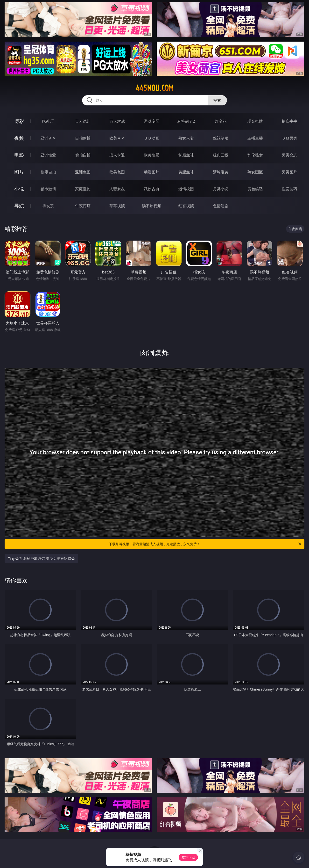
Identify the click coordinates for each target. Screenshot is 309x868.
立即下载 (188, 857)
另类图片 (289, 172)
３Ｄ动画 (152, 138)
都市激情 (48, 189)
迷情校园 (186, 189)
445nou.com (154, 88)
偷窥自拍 (48, 172)
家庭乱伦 (83, 189)
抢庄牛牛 (289, 121)
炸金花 (221, 121)
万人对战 (117, 121)
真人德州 (83, 121)
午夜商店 (83, 206)
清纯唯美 (221, 172)
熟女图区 (255, 172)
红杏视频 (186, 206)
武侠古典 (152, 189)
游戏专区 (152, 121)
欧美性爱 (152, 155)
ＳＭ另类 (289, 138)
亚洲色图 (83, 172)
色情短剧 (221, 206)
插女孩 (48, 206)
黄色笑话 (255, 189)
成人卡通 (117, 155)
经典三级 (221, 155)
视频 (19, 138)
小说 (19, 189)
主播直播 (255, 138)
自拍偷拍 (83, 138)
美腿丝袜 (186, 172)
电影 (19, 155)
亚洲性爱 (48, 155)
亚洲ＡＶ (48, 138)
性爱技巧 (289, 189)
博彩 (19, 121)
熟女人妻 (186, 138)
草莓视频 (117, 206)
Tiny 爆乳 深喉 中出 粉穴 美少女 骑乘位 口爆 (41, 558)
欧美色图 (117, 172)
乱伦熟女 (255, 155)
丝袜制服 (221, 138)
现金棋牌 (255, 121)
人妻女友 (117, 189)
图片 (19, 172)
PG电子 (48, 121)
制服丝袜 (186, 155)
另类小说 (221, 189)
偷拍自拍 (83, 155)
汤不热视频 (152, 206)
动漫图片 (152, 172)
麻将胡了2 (186, 121)
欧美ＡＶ (117, 138)
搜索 (217, 100)
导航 (19, 206)
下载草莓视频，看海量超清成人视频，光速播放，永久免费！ (205, 544)
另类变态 (289, 155)
